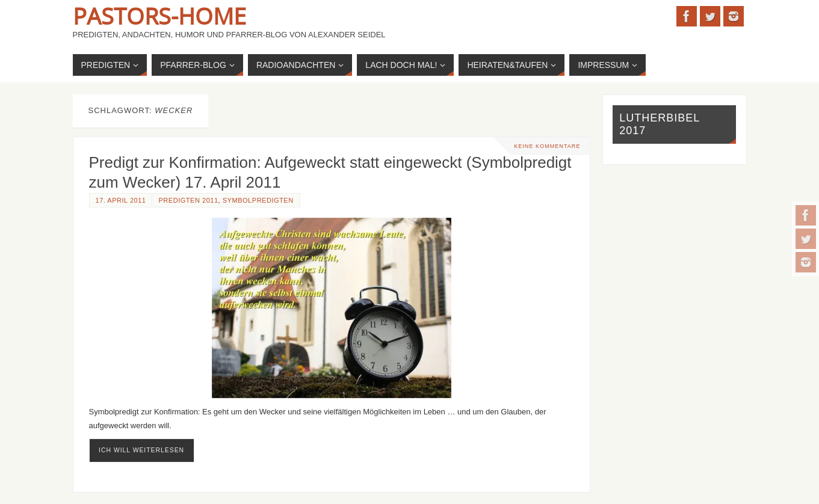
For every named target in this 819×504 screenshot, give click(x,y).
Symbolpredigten (258, 200)
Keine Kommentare (547, 146)
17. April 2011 (121, 200)
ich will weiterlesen (141, 450)
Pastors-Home (159, 16)
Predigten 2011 (188, 200)
